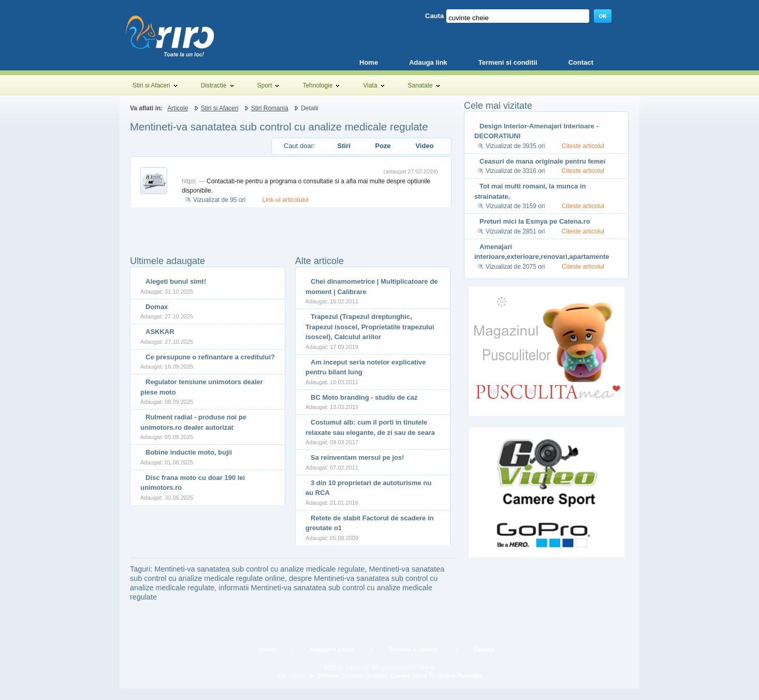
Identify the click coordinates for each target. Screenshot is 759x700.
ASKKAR (160, 332)
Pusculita (469, 676)
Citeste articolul (583, 146)
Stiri (344, 146)
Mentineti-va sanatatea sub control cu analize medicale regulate (279, 127)
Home (267, 649)
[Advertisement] (251, 223)
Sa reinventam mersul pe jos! (357, 457)
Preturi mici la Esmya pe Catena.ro (535, 221)
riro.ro (427, 667)
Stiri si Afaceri (220, 108)
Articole (178, 108)
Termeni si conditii (414, 649)
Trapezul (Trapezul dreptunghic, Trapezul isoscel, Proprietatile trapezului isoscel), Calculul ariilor (370, 327)
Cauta (434, 16)
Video (424, 146)
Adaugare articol (332, 649)
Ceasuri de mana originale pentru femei (542, 161)
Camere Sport (408, 676)
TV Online (442, 676)
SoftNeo (377, 676)
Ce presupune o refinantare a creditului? (210, 357)
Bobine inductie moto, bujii (189, 452)
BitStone (327, 676)
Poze (383, 146)
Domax (157, 307)
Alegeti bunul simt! (176, 281)
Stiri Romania (270, 108)
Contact (484, 649)
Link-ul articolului (286, 200)
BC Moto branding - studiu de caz (364, 397)
